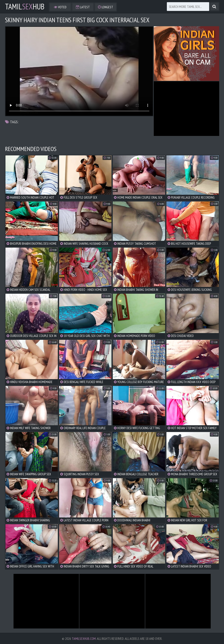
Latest (83, 7)
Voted (60, 7)
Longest (106, 7)
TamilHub (25, 7)
